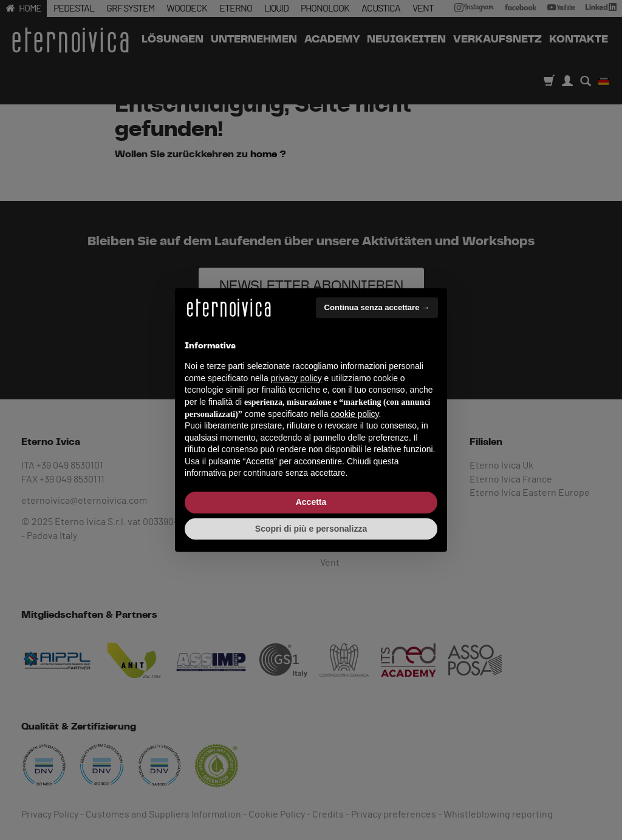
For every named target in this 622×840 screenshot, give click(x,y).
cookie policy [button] (354, 414)
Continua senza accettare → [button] (377, 307)
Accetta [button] (311, 502)
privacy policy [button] (296, 378)
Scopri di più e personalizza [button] (311, 529)
